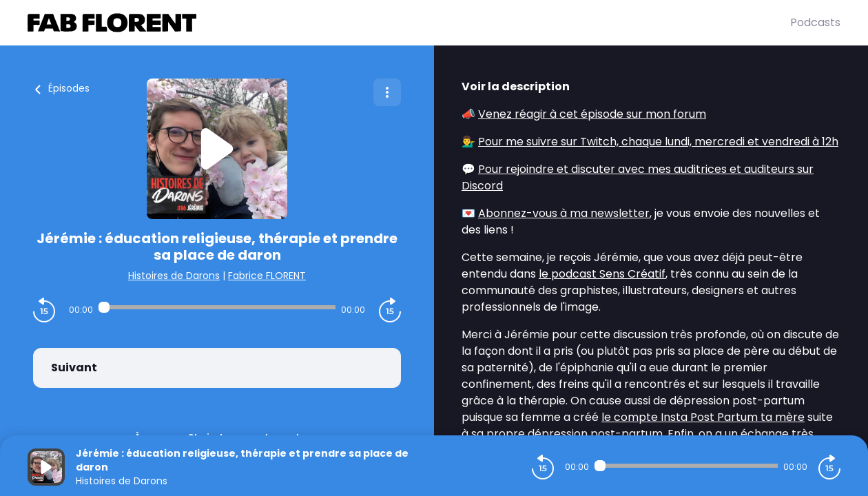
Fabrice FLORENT (267, 276)
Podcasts (815, 22)
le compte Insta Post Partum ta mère (703, 417)
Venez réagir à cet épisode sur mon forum (592, 114)
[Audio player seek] (217, 307)
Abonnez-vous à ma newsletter (564, 213)
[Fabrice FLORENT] (409, 23)
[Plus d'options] (387, 92)
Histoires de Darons (174, 276)
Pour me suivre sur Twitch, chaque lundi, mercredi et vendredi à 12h (658, 142)
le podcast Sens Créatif (602, 274)
